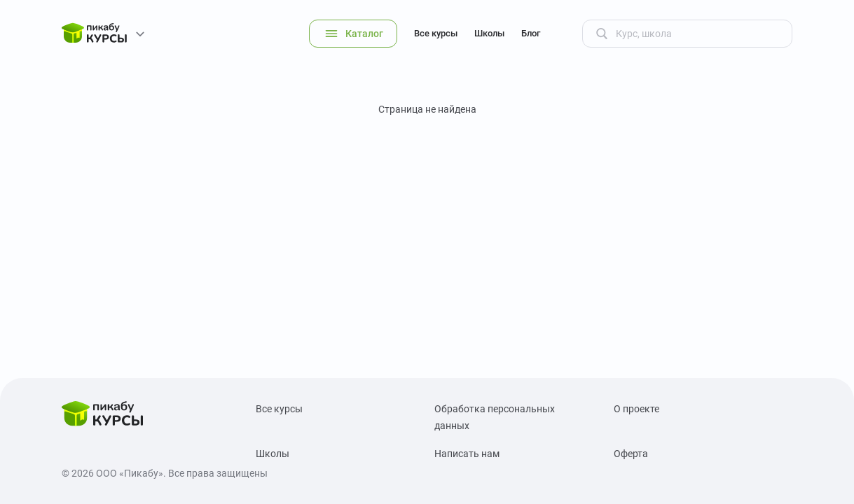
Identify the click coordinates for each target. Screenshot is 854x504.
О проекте (636, 409)
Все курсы (436, 33)
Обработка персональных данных (495, 417)
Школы (489, 33)
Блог (531, 33)
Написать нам (467, 454)
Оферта (631, 454)
